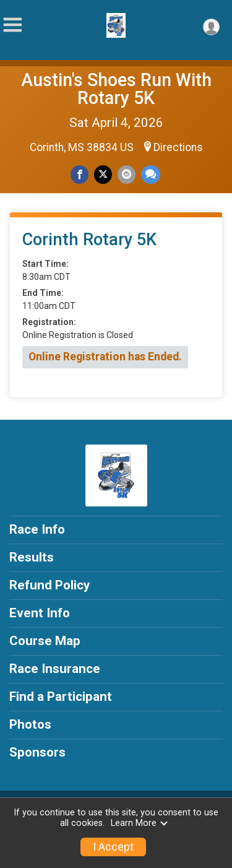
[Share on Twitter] (103, 174)
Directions (178, 147)
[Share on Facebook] (79, 174)
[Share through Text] (151, 174)
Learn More (140, 823)
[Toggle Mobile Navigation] (12, 25)
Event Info (40, 613)
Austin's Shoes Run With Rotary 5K (116, 89)
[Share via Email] (127, 174)
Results (32, 557)
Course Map (45, 641)
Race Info (37, 529)
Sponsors (37, 752)
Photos (30, 724)
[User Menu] (211, 27)
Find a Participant (61, 697)
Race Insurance (55, 669)
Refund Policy (49, 585)
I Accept (113, 847)
